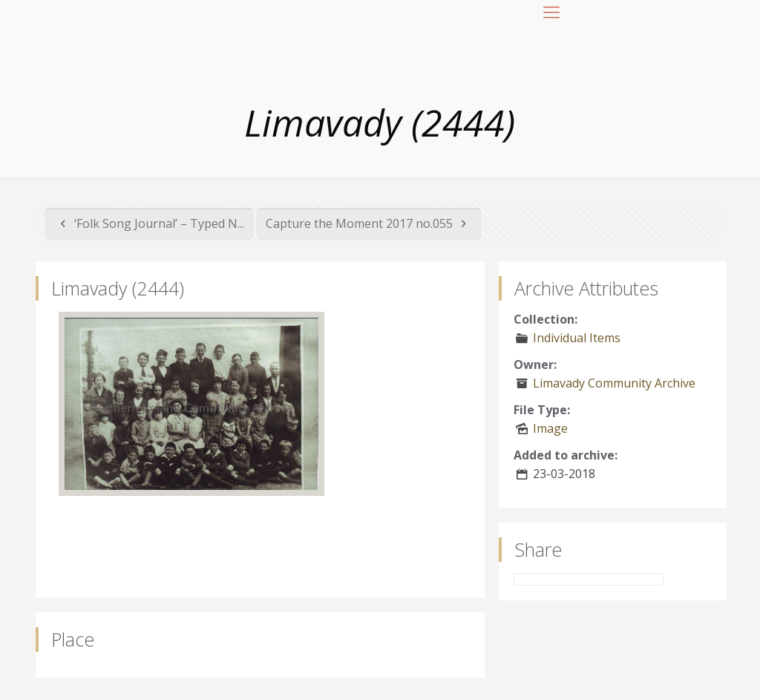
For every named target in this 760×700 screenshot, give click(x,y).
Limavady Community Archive (614, 383)
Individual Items (577, 338)
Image (550, 428)
